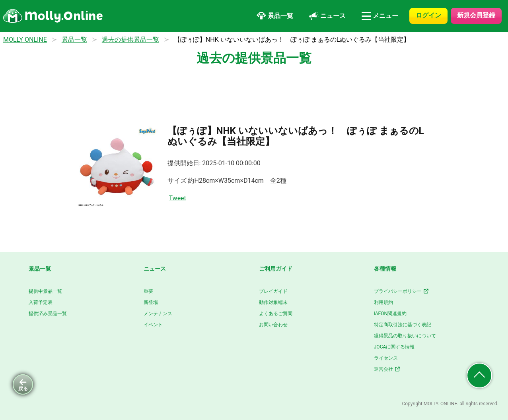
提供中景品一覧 (45, 291)
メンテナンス (158, 314)
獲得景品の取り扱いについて (405, 336)
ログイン (428, 15)
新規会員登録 (476, 15)
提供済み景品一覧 (48, 314)
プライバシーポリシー (402, 291)
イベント (153, 325)
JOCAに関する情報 (394, 347)
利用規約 (383, 302)
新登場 (151, 302)
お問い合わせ (273, 325)
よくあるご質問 (276, 314)
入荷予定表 (41, 302)
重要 (148, 291)
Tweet (178, 198)
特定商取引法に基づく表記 (403, 325)
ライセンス (386, 358)
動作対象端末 (273, 302)
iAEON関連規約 (390, 314)
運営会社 (387, 369)
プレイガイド (273, 291)
